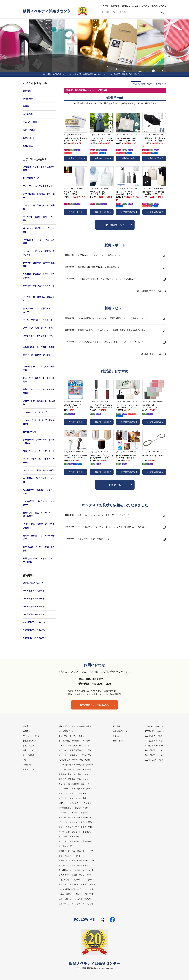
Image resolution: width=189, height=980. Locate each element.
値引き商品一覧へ (115, 225)
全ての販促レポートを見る (149, 291)
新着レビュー (29, 146)
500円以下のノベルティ (34, 614)
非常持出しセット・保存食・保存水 (39, 347)
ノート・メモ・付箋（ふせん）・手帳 (39, 207)
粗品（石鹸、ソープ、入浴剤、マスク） (39, 549)
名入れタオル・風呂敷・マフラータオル (39, 492)
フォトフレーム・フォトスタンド (38, 186)
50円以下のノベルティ (33, 583)
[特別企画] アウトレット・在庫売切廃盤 (39, 169)
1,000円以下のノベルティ (34, 622)
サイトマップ (28, 770)
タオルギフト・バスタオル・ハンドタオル (39, 503)
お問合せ (115, 6)
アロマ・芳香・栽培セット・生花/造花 (39, 403)
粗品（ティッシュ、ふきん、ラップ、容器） (38, 560)
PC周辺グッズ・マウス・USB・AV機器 (38, 242)
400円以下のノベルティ (34, 607)
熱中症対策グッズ (31, 178)
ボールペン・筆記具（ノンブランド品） (39, 230)
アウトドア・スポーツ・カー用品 (38, 328)
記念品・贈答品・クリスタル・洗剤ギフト (39, 537)
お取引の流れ (28, 746)
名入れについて (159, 6)
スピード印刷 (29, 130)
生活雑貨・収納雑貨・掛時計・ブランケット (39, 276)
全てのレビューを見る (151, 354)
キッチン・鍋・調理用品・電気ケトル (39, 299)
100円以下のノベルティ (34, 591)
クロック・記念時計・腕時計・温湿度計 (39, 265)
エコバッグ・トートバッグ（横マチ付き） (39, 422)
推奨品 (26, 106)
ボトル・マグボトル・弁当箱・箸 (38, 320)
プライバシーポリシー (32, 736)
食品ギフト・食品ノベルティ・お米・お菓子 (38, 514)
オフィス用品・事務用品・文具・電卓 (39, 196)
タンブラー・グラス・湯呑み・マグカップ (39, 310)
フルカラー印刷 (30, 122)
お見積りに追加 (76, 158)
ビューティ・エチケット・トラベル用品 (39, 380)
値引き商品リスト (120, 731)
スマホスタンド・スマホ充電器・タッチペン (39, 253)
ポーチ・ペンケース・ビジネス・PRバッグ (39, 461)
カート (106, 6)
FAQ (25, 760)
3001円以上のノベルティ (155, 760)
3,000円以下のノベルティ (34, 630)
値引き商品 (28, 99)
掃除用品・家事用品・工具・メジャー (39, 287)
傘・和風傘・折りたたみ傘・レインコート (39, 480)
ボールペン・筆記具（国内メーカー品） (39, 219)
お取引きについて (141, 6)
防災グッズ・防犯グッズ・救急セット (39, 357)
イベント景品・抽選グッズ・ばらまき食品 (39, 526)
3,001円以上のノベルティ (34, 638)
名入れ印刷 (28, 114)
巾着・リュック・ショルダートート (39, 451)
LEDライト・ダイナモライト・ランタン (39, 338)
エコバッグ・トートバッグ (35, 412)
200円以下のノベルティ (34, 599)
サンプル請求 (28, 755)
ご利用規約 (28, 765)
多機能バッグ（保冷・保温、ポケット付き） (39, 441)
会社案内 (126, 6)
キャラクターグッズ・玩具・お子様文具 (39, 368)
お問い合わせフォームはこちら (94, 705)
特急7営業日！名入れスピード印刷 (150, 84)
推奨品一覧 (115, 485)
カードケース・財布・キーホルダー (39, 470)
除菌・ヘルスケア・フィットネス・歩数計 (39, 391)
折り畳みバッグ (30, 432)
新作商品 (27, 91)
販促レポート (29, 138)
